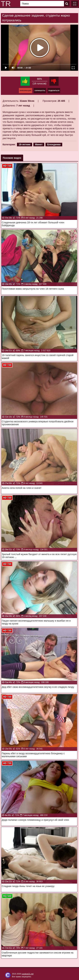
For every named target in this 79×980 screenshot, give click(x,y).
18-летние (25, 144)
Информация (25, 91)
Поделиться (54, 91)
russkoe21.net (28, 974)
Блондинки (54, 144)
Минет (39, 144)
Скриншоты (40, 91)
